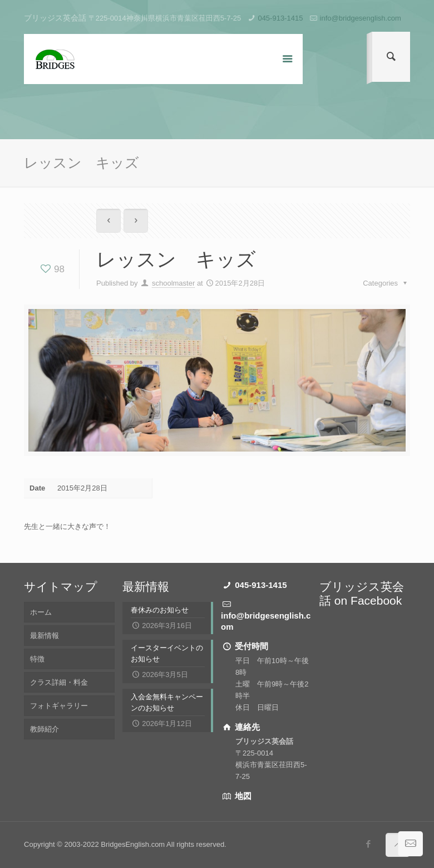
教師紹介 (45, 729)
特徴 (37, 659)
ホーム (41, 612)
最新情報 (45, 636)
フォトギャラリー (59, 706)
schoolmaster (173, 283)
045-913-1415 (280, 18)
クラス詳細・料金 (59, 682)
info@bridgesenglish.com (361, 18)
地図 (242, 796)
